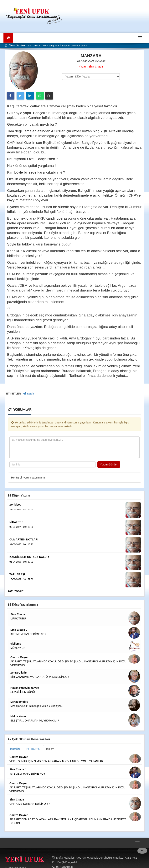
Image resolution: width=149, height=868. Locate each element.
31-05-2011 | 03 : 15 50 (21, 510)
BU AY (50, 749)
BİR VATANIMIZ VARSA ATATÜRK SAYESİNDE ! (40, 677)
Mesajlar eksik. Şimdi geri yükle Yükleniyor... (37, 706)
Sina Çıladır (18, 614)
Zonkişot (15, 505)
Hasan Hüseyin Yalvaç (25, 688)
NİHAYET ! (16, 522)
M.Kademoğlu (19, 702)
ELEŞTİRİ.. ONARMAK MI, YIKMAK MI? (35, 721)
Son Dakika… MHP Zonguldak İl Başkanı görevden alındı (57, 46)
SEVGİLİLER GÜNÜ (23, 692)
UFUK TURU (18, 618)
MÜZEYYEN (18, 648)
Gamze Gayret (19, 657)
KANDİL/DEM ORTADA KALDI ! (29, 557)
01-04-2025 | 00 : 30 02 (21, 562)
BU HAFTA (33, 749)
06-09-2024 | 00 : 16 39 (21, 527)
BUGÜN (15, 749)
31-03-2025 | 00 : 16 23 (21, 544)
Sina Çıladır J (19, 630)
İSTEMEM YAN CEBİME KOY (28, 634)
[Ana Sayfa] (8, 38)
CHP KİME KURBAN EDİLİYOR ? (30, 804)
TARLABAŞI (17, 574)
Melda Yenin (18, 716)
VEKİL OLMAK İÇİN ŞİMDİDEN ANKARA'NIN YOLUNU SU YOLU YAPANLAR (56, 761)
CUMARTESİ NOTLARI (24, 539)
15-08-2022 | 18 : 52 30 (21, 579)
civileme (16, 644)
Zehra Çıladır (19, 673)
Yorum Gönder (109, 464)
